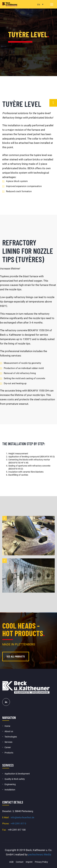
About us (9, 731)
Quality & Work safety (15, 779)
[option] (28, 38)
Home (7, 726)
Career (8, 747)
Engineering (10, 784)
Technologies (11, 737)
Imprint (29, 862)
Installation (10, 790)
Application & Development (17, 774)
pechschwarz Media (40, 854)
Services (8, 742)
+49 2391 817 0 (18, 824)
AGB (11, 862)
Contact (20, 862)
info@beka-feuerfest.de (22, 817)
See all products (16, 656)
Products (9, 753)
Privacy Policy (41, 862)
